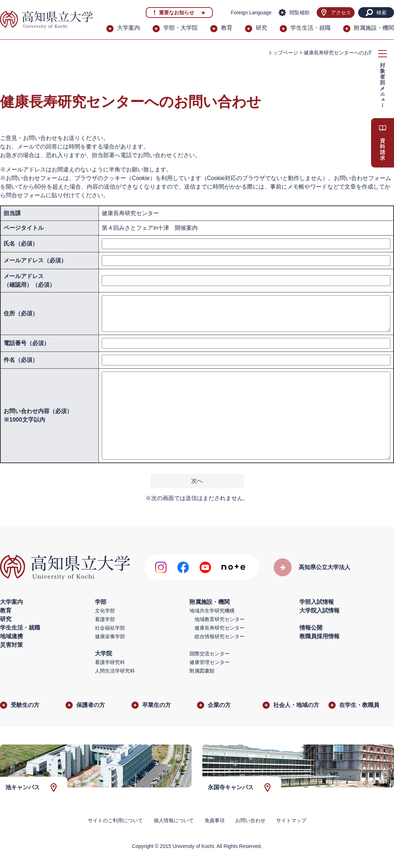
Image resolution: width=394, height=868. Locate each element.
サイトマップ (291, 820)
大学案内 (129, 28)
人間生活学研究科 (115, 671)
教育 (227, 28)
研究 (261, 28)
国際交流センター (210, 654)
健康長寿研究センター (220, 628)
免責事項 (215, 820)
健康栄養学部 (110, 636)
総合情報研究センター (220, 636)
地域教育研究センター (220, 619)
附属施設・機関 (374, 28)
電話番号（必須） (27, 343)
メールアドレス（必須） (35, 260)
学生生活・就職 (311, 28)
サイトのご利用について (115, 820)
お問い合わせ (250, 820)
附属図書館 (202, 671)
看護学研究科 (110, 662)
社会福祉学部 (110, 628)
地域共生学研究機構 (212, 611)
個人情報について (174, 820)
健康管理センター (210, 662)
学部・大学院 (181, 28)
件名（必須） (21, 360)
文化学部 (105, 611)
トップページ (283, 53)
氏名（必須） (21, 244)
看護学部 (105, 619)
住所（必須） (21, 313)
